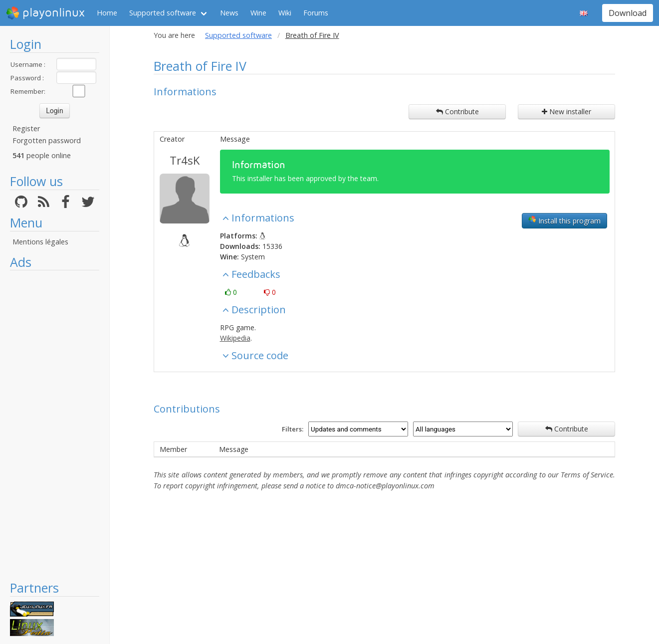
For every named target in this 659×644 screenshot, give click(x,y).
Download (628, 13)
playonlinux (45, 13)
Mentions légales (40, 242)
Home (107, 13)
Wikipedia (235, 338)
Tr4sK (185, 160)
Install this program (564, 220)
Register (26, 128)
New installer (566, 111)
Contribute (457, 111)
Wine (258, 13)
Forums (316, 13)
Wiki (285, 13)
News (229, 13)
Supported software (163, 13)
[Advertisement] (55, 425)
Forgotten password (47, 140)
